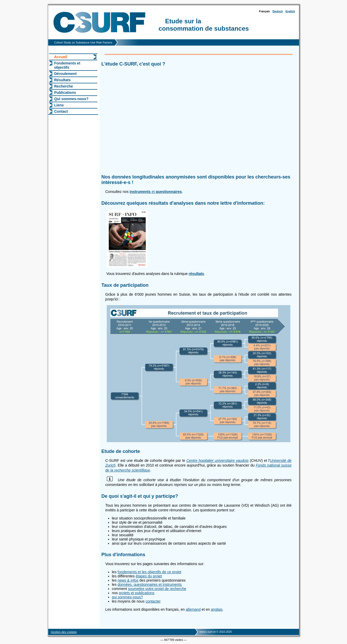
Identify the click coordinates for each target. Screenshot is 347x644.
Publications (65, 93)
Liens (59, 105)
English (290, 11)
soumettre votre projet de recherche (157, 589)
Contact (61, 111)
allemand (193, 609)
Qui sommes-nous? (71, 99)
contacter (153, 601)
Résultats (63, 80)
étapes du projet (149, 576)
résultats (196, 274)
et (156, 192)
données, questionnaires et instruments (150, 585)
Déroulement (66, 74)
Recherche (64, 86)
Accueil (61, 57)
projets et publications (137, 593)
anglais (217, 609)
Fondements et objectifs (67, 65)
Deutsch (278, 11)
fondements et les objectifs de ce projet (149, 572)
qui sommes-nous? (127, 597)
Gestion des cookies (64, 632)
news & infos (128, 580)
